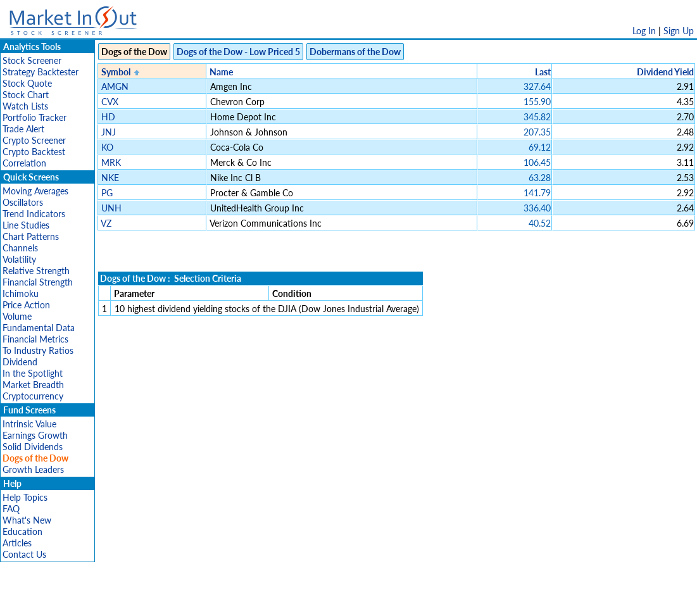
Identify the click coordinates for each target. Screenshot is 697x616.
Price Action (26, 305)
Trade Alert (23, 129)
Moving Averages (35, 191)
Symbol (116, 72)
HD (108, 117)
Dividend (20, 362)
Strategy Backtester (41, 72)
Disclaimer (204, 600)
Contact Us (24, 554)
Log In (644, 31)
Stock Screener (32, 60)
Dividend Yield (665, 72)
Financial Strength (38, 282)
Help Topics (25, 497)
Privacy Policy (259, 600)
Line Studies (26, 225)
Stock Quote (27, 83)
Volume (17, 316)
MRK (111, 162)
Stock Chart (26, 95)
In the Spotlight (33, 373)
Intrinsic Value (29, 424)
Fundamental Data (39, 328)
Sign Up (679, 31)
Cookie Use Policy (402, 600)
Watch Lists (25, 106)
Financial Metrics (35, 339)
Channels (20, 248)
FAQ (11, 509)
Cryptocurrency (33, 396)
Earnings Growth (35, 435)
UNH (111, 208)
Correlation (24, 163)
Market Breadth (33, 385)
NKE (110, 178)
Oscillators (23, 202)
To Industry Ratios (38, 350)
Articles (17, 543)
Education (22, 531)
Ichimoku (21, 293)
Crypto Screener (34, 140)
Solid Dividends (33, 447)
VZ (106, 223)
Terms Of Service (327, 600)
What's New (27, 520)
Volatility (19, 259)
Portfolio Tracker (35, 117)
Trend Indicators (34, 214)
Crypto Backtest (34, 152)
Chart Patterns (31, 236)
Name (221, 72)
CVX (110, 102)
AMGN (115, 86)
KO (107, 147)
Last (543, 72)
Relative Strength (36, 271)
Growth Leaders (33, 469)
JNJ (109, 132)
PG (107, 193)
